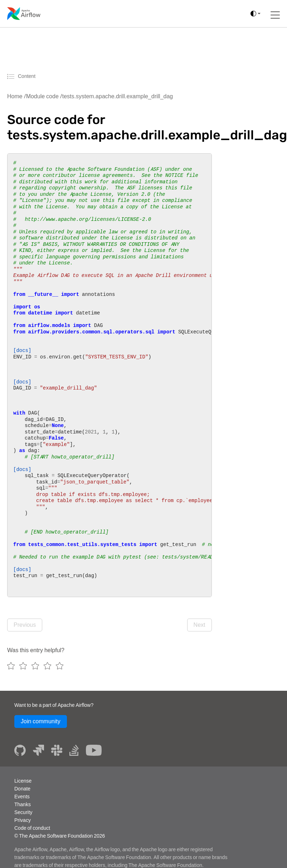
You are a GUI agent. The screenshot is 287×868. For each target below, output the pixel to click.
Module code (42, 96)
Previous (25, 625)
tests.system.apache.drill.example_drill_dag (118, 96)
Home (15, 96)
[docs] (22, 350)
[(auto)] (256, 14)
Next (200, 625)
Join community (41, 721)
